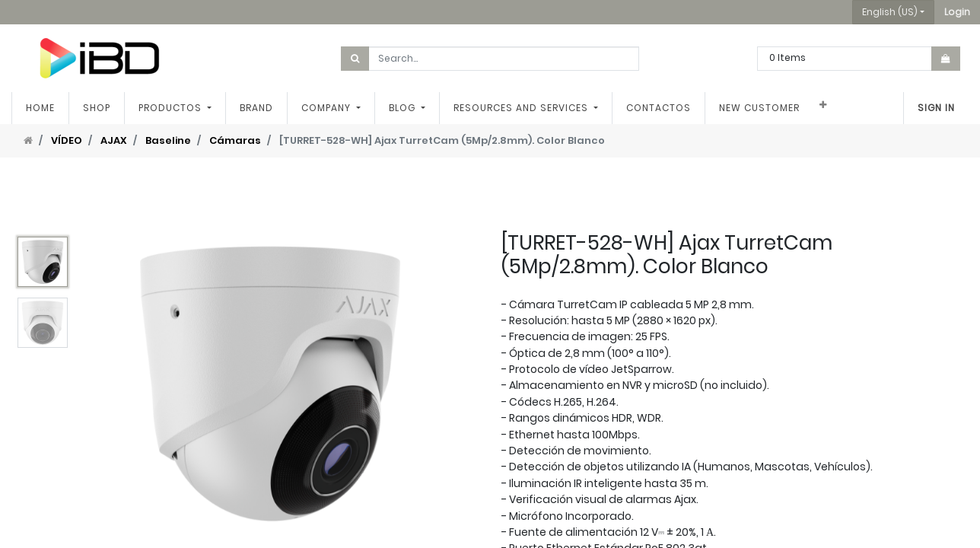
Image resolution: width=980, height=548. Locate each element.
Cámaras (235, 140)
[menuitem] (40, 108)
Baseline (168, 140)
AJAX (114, 140)
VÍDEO (67, 140)
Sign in (936, 108)
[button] (957, 12)
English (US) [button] (890, 12)
